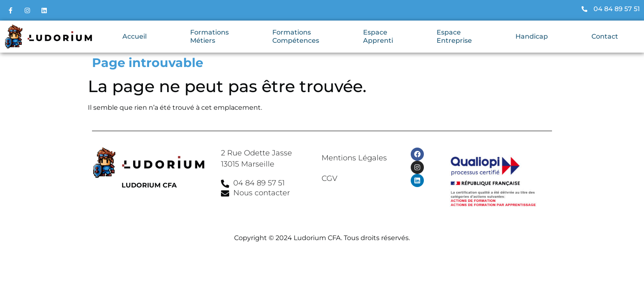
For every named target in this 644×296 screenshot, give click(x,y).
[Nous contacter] (225, 194)
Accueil (135, 36)
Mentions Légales (354, 158)
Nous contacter (262, 193)
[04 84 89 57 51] (225, 184)
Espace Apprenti (378, 36)
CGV (329, 178)
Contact (605, 36)
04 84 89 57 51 (259, 183)
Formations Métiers (209, 36)
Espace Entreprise (454, 36)
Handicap (532, 36)
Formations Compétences (296, 36)
